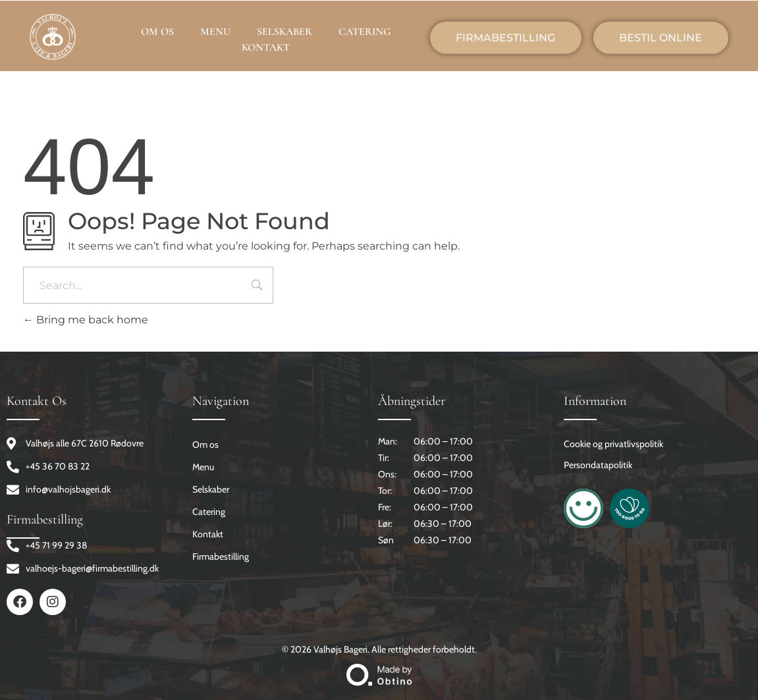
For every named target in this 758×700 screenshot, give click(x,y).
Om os (205, 444)
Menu (203, 467)
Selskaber (211, 489)
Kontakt (208, 534)
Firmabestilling (221, 556)
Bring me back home (86, 320)
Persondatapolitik (598, 465)
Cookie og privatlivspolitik (613, 444)
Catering (209, 512)
